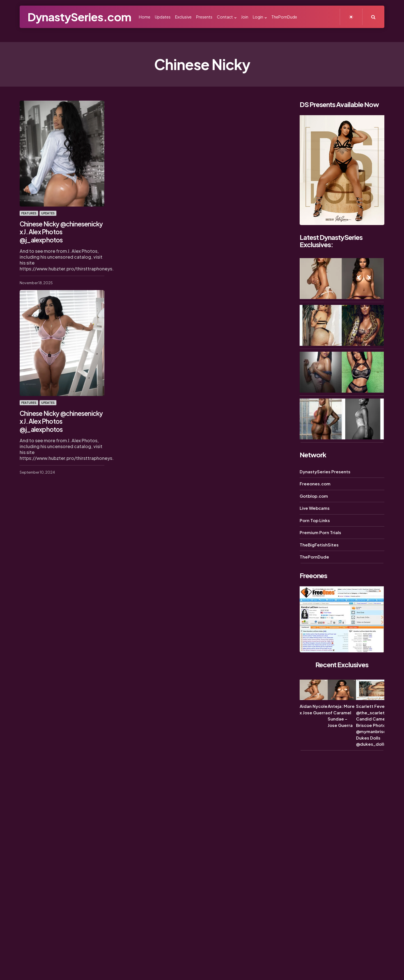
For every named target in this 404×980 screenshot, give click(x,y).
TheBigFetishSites (319, 545)
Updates (48, 213)
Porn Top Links (315, 520)
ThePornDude (314, 557)
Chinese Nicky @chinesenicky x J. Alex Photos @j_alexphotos (60, 231)
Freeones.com (315, 484)
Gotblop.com (314, 496)
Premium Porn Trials (320, 532)
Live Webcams (315, 508)
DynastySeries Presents (325, 472)
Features (29, 213)
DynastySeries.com (79, 17)
